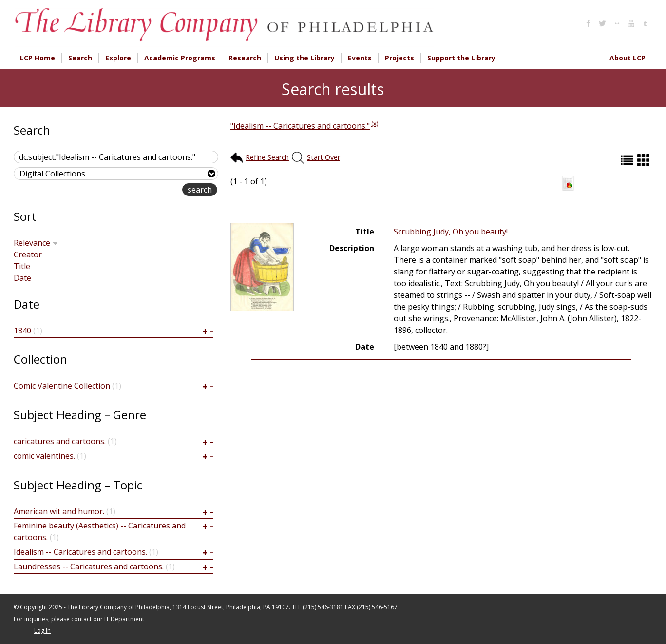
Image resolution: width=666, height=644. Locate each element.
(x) (375, 123)
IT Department (124, 619)
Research (245, 58)
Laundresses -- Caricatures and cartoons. (89, 566)
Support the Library (461, 58)
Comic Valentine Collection (62, 386)
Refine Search (267, 157)
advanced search (151, 190)
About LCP (628, 58)
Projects (400, 58)
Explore (118, 58)
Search (80, 58)
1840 (22, 331)
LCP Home (38, 58)
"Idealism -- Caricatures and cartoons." (300, 126)
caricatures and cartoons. (60, 441)
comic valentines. (44, 456)
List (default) (628, 160)
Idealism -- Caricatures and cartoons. (80, 552)
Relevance (36, 243)
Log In (42, 631)
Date (22, 278)
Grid (645, 160)
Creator (28, 254)
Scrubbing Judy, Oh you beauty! (451, 232)
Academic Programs (180, 58)
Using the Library (304, 58)
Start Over (323, 157)
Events (360, 58)
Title (22, 266)
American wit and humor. (59, 511)
